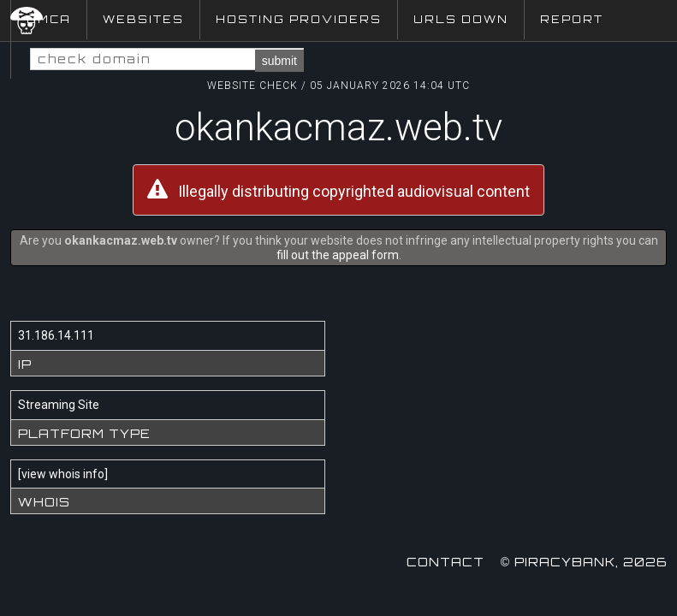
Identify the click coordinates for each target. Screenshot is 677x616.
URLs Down (461, 19)
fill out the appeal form (338, 255)
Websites (143, 19)
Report (572, 19)
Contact (445, 562)
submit (279, 61)
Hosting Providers (299, 19)
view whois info (63, 474)
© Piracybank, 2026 (584, 562)
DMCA (49, 19)
